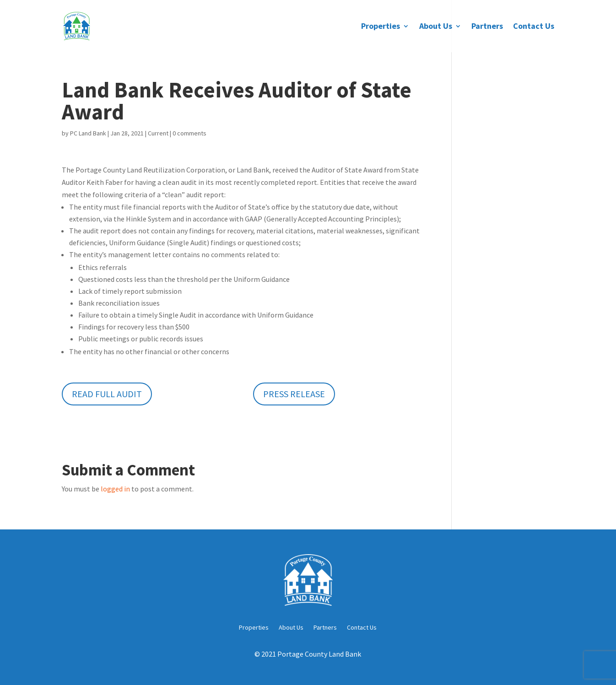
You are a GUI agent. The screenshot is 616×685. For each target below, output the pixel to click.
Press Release (294, 394)
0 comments (189, 133)
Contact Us (534, 27)
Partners (487, 27)
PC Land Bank (88, 133)
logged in (115, 489)
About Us (436, 27)
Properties (381, 27)
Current (158, 133)
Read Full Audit (107, 394)
